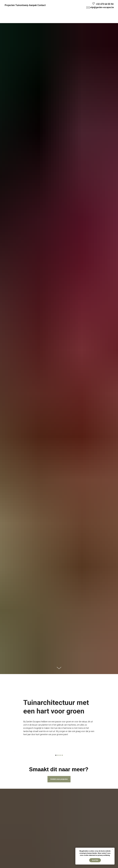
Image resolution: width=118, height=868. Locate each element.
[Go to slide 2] (58, 807)
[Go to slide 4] (62, 807)
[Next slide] (104, 777)
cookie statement (90, 855)
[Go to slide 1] (56, 807)
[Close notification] (113, 849)
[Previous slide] (14, 777)
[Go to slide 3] (60, 807)
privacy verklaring (104, 855)
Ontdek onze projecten (59, 831)
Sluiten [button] (95, 860)
